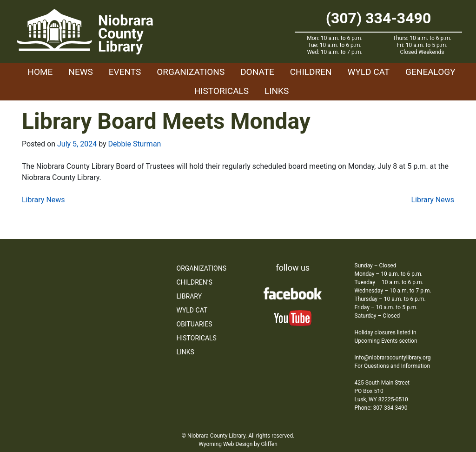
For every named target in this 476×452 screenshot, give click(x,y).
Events (125, 72)
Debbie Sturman (135, 144)
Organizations (191, 72)
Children (311, 72)
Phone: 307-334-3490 (381, 408)
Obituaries (195, 324)
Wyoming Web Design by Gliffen (238, 444)
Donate (257, 72)
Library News (43, 200)
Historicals (221, 91)
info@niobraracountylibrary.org (393, 358)
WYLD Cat (369, 72)
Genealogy (430, 72)
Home (40, 72)
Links (277, 91)
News (81, 72)
